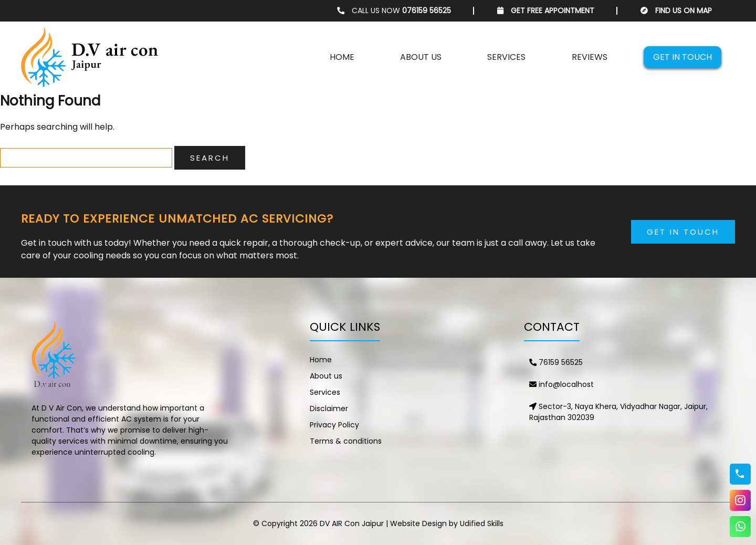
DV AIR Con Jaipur (352, 523)
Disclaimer (329, 408)
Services (506, 57)
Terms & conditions (346, 441)
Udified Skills (482, 523)
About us (421, 57)
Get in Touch (683, 232)
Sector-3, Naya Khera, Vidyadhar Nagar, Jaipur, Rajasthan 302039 (618, 412)
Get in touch (682, 57)
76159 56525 (556, 362)
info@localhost (561, 384)
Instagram (740, 500)
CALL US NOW (394, 11)
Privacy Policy (334, 425)
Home (342, 57)
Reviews (590, 57)
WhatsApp (740, 527)
